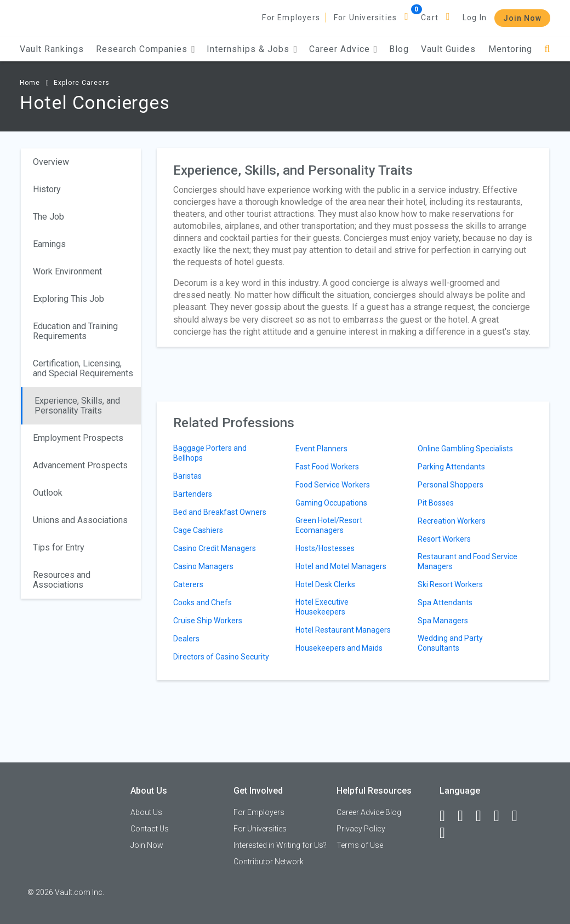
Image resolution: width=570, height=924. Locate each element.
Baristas (187, 476)
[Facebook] (447, 816)
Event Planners (321, 449)
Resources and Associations (62, 580)
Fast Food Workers (327, 467)
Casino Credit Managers (215, 548)
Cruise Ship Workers (208, 621)
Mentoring (510, 49)
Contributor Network (269, 862)
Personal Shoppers (451, 485)
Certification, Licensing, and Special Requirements (83, 368)
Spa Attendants (445, 602)
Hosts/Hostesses (325, 548)
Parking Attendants (451, 467)
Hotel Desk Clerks (325, 584)
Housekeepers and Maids (339, 648)
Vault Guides (448, 49)
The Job (49, 217)
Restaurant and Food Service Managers (468, 561)
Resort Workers (444, 539)
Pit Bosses (436, 503)
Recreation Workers (452, 521)
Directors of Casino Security (221, 657)
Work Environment (67, 271)
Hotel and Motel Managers (341, 566)
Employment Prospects (78, 438)
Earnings (49, 244)
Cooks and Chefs (203, 602)
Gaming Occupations (331, 503)
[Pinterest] (520, 816)
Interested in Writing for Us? (280, 845)
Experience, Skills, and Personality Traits (77, 406)
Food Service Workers (333, 485)
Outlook (48, 493)
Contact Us (150, 829)
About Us (146, 812)
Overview (51, 162)
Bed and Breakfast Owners (220, 512)
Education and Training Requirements (75, 331)
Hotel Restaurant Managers (343, 630)
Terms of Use (360, 845)
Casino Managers (203, 566)
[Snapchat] (447, 833)
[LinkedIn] (465, 816)
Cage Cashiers (198, 530)
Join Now (522, 18)
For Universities (365, 18)
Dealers (186, 639)
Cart (430, 18)
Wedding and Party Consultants (450, 643)
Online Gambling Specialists (465, 449)
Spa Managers (443, 621)
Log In (475, 18)
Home (30, 83)
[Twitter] (483, 816)
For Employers (291, 18)
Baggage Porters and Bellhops (210, 453)
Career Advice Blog (369, 812)
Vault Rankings (52, 49)
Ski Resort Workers (450, 584)
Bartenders (193, 494)
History (47, 189)
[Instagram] (501, 816)
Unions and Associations (80, 520)
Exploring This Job (69, 299)
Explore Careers (82, 83)
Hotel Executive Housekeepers (322, 607)
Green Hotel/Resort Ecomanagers (329, 525)
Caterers (188, 584)
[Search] (547, 49)
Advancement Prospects (80, 465)
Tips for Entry (59, 547)
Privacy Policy (361, 829)
